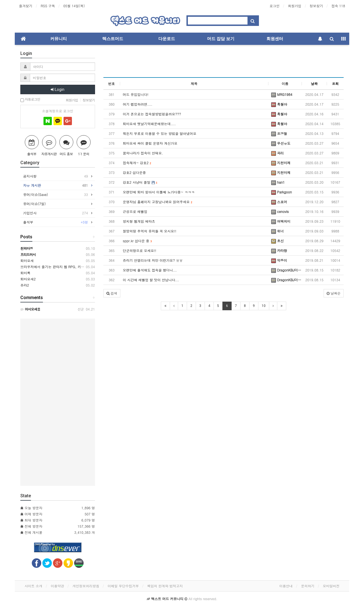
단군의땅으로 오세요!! (140, 250)
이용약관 (57, 586)
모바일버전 (331, 586)
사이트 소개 (33, 586)
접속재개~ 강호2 (137, 163)
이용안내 (286, 586)
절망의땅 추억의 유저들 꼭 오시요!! (150, 231)
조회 (335, 83)
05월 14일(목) (74, 6)
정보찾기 (316, 6)
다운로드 (167, 39)
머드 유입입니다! (136, 94)
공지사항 (56, 176)
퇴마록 (25, 273)
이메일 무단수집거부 (123, 586)
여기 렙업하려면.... (138, 104)
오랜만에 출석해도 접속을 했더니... (150, 270)
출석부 (56, 222)
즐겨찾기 (26, 6)
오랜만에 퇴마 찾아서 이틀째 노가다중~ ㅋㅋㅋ (159, 192)
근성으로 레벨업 (135, 211)
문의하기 (308, 586)
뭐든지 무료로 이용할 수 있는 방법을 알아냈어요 (160, 133)
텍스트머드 (113, 39)
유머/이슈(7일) (36, 204)
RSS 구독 (48, 6)
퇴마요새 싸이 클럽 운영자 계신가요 (150, 143)
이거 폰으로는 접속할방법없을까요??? (152, 114)
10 (264, 306)
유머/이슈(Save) (56, 195)
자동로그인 (30, 100)
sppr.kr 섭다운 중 (137, 241)
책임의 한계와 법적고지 (165, 586)
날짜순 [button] (334, 293)
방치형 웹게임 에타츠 (139, 221)
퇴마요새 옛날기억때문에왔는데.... (149, 124)
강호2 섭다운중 (134, 172)
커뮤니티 (59, 39)
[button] (112, 293)
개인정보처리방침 (86, 586)
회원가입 (295, 6)
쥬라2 (25, 285)
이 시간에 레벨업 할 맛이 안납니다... (151, 280)
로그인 (275, 6)
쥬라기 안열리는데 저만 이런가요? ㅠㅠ (153, 260)
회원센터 (275, 39)
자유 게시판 (56, 185)
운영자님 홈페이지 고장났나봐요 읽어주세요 (158, 202)
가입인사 (56, 213)
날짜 (314, 83)
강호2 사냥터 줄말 (140, 182)
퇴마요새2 (28, 279)
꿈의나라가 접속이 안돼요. (143, 153)
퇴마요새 (27, 260)
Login (58, 89)
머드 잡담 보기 (221, 39)
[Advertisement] (224, 63)
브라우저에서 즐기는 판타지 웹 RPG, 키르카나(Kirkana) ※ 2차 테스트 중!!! (78, 267)
